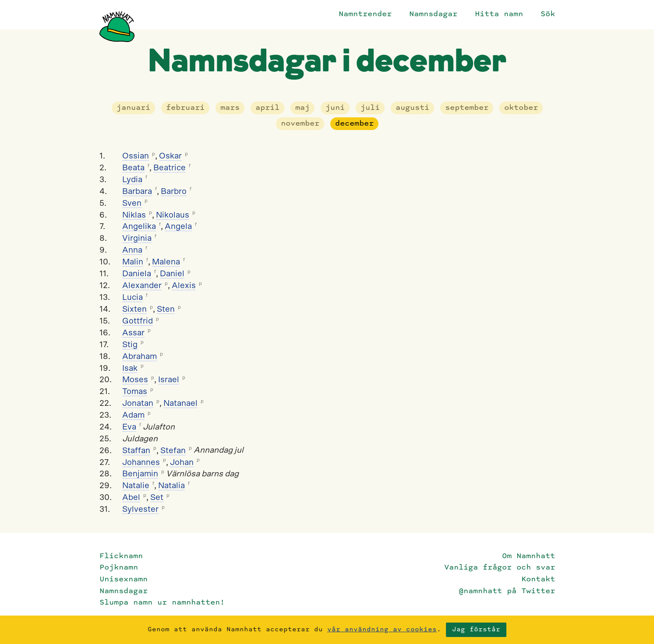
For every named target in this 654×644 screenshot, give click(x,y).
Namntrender (365, 14)
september (467, 108)
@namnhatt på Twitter (507, 591)
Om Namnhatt (529, 556)
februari (185, 108)
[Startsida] (117, 27)
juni (335, 108)
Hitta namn (499, 14)
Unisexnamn (124, 579)
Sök (548, 14)
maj (302, 108)
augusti (412, 108)
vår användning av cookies (382, 630)
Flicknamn (121, 556)
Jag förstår (476, 630)
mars (230, 108)
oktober (521, 108)
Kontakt (538, 579)
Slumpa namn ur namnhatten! (162, 603)
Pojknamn (119, 568)
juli (370, 108)
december (354, 124)
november (300, 124)
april (267, 108)
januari (133, 108)
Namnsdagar (433, 14)
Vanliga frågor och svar (500, 568)
